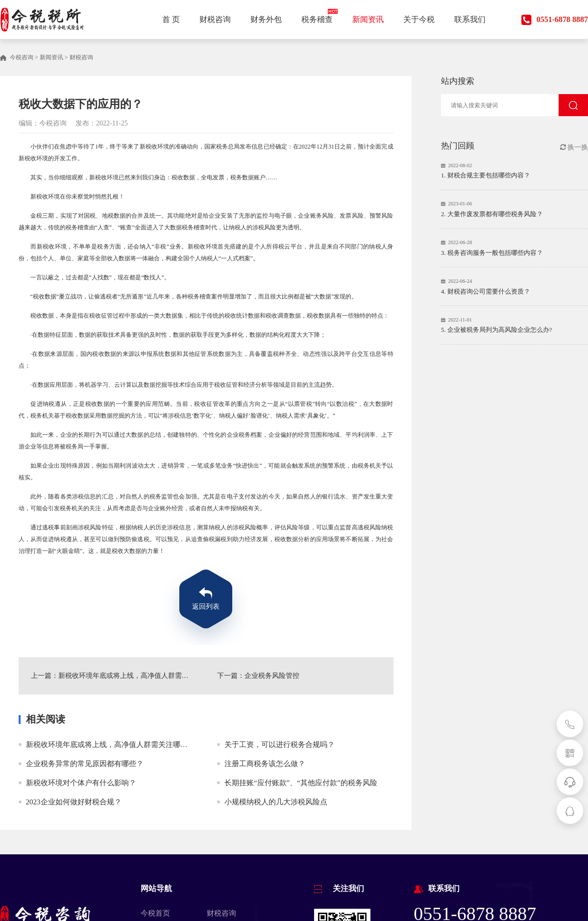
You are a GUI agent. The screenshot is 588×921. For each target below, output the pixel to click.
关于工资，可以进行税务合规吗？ (280, 745)
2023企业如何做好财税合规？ (74, 802)
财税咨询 (81, 57)
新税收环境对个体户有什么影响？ (81, 783)
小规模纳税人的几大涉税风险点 (276, 802)
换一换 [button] (574, 147)
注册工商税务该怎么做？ (265, 764)
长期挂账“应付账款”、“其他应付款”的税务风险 (301, 783)
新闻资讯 (51, 57)
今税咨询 (22, 57)
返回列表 (206, 607)
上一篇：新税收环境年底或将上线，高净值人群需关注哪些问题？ (113, 676)
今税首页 (155, 913)
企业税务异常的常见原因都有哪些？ (85, 764)
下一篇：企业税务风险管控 (258, 676)
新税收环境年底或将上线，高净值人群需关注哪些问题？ (118, 745)
